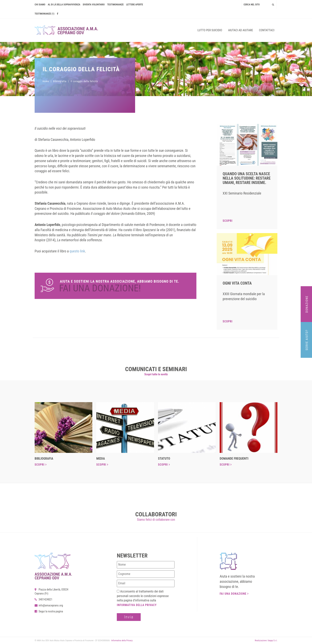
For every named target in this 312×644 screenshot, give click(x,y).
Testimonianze (115, 5)
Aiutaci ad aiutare (240, 30)
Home (46, 81)
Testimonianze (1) (44, 14)
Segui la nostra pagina (49, 611)
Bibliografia (60, 81)
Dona (116, 286)
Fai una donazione (234, 594)
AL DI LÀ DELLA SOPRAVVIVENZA (64, 5)
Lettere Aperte (135, 5)
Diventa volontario (94, 5)
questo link (77, 251)
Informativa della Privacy (137, 605)
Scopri (228, 221)
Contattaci (267, 30)
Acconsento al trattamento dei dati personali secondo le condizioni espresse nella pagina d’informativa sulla (143, 598)
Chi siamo (40, 5)
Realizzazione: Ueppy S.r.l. (266, 641)
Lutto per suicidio (210, 30)
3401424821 (43, 599)
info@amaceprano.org (49, 605)
